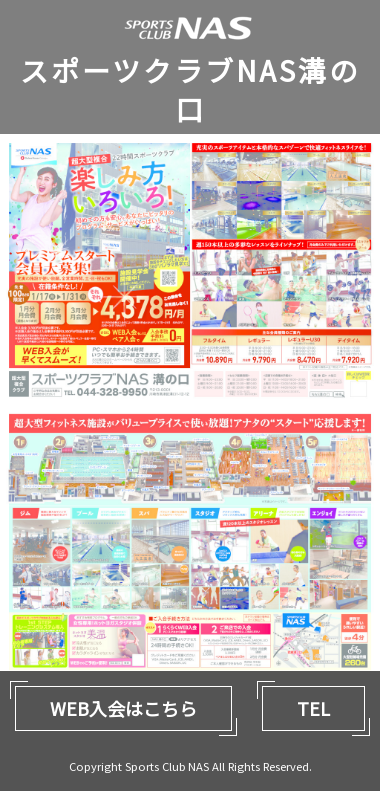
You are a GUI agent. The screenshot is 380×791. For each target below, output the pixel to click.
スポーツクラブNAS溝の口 (190, 90)
